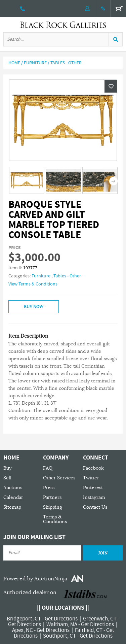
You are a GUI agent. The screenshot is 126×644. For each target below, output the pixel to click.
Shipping (53, 507)
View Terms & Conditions (33, 284)
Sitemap (12, 507)
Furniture (35, 63)
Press (49, 488)
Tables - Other (66, 63)
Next (113, 181)
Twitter (91, 478)
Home (14, 63)
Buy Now (34, 307)
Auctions (13, 488)
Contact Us (95, 507)
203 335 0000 (23, 8)
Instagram (94, 497)
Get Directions (61, 619)
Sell (7, 478)
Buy (7, 468)
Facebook (93, 468)
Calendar (13, 497)
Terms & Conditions (55, 519)
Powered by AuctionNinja (35, 579)
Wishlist (111, 86)
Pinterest (93, 488)
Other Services (59, 478)
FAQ (48, 468)
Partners (52, 497)
